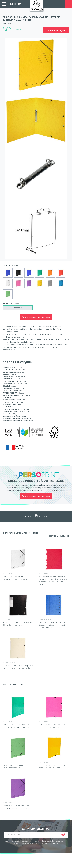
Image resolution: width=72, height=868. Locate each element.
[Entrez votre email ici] (36, 835)
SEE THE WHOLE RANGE (59, 536)
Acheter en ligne (56, 30)
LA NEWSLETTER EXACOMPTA (36, 829)
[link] (4, 4)
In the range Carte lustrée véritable (20, 533)
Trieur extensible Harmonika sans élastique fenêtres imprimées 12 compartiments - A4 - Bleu (53, 625)
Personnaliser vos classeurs (36, 317)
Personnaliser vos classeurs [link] (36, 496)
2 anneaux (18, 308)
